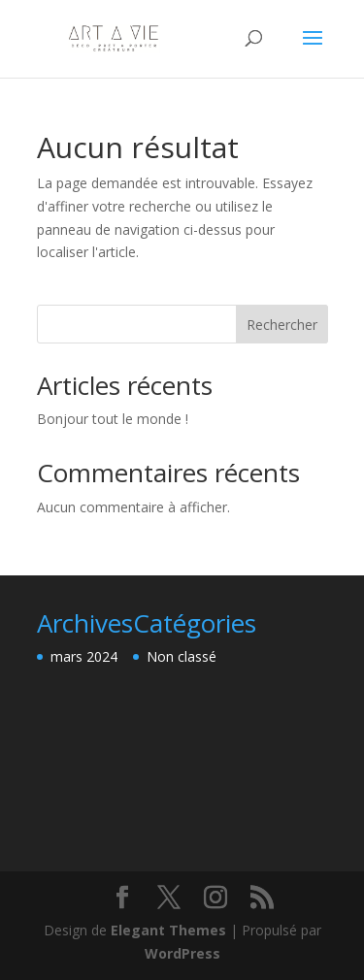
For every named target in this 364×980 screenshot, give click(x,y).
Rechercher (282, 325)
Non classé (182, 656)
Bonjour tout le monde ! (113, 419)
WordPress (182, 953)
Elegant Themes (168, 930)
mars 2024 (84, 656)
